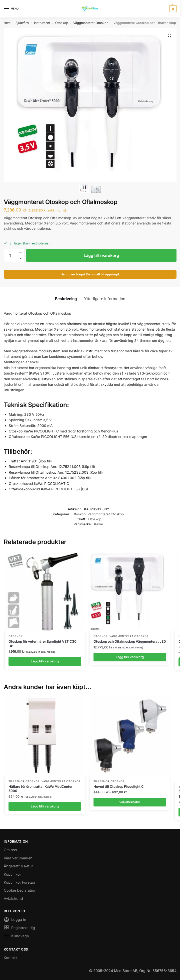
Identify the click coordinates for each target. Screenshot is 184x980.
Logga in (15, 920)
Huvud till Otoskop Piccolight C (119, 786)
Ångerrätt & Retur (18, 866)
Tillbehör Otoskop (24, 781)
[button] (172, 9)
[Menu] (11, 9)
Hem (7, 23)
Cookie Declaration (20, 890)
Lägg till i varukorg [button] (45, 661)
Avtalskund (13, 898)
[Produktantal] (10, 255)
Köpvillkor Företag (19, 882)
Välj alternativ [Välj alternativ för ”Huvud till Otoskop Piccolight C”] (130, 802)
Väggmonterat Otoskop (91, 23)
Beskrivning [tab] (66, 299)
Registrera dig (19, 929)
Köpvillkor (12, 874)
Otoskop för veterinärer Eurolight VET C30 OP (42, 644)
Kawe (98, 524)
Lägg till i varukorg (101, 255)
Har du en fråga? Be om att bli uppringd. (90, 274)
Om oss (10, 850)
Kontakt (10, 958)
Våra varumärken (18, 858)
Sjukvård (22, 23)
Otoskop (62, 23)
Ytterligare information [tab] (105, 299)
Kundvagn (16, 937)
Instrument (42, 23)
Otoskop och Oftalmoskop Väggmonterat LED (130, 641)
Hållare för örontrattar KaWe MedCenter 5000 (40, 789)
